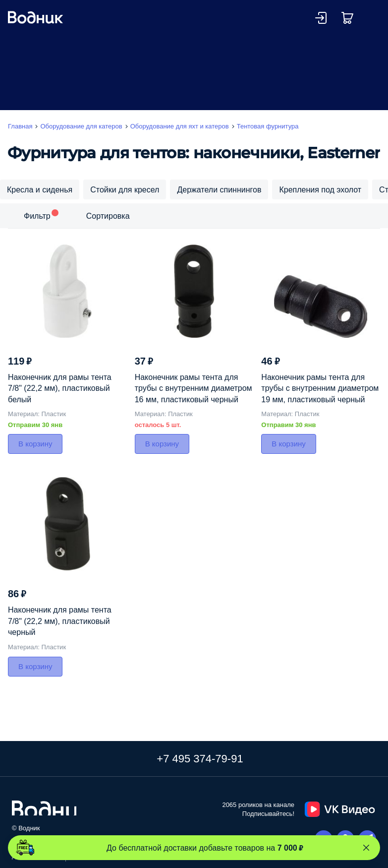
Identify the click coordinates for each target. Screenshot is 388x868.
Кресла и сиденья (40, 189)
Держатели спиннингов (219, 189)
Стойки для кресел (125, 189)
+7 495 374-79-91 (200, 758)
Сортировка (108, 216)
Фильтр (37, 216)
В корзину (35, 444)
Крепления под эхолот (320, 189)
